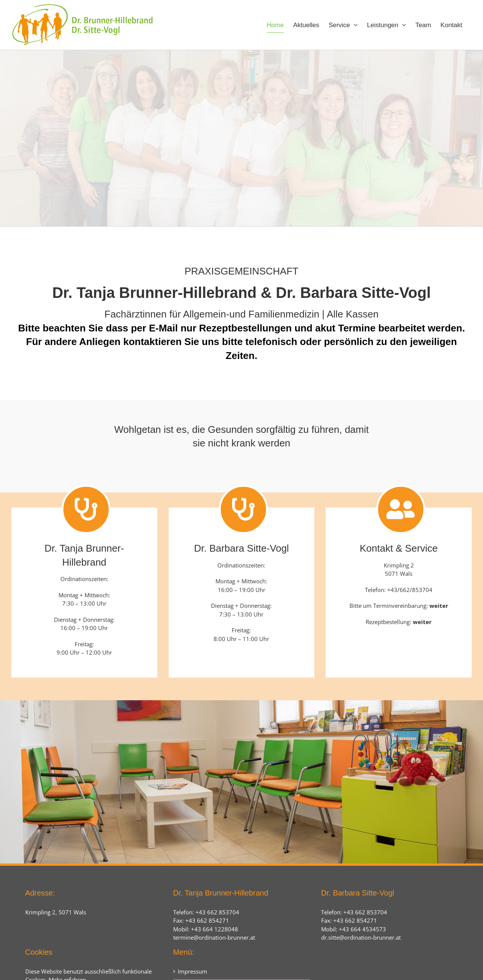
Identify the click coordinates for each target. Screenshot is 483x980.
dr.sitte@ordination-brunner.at (361, 937)
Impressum (192, 971)
